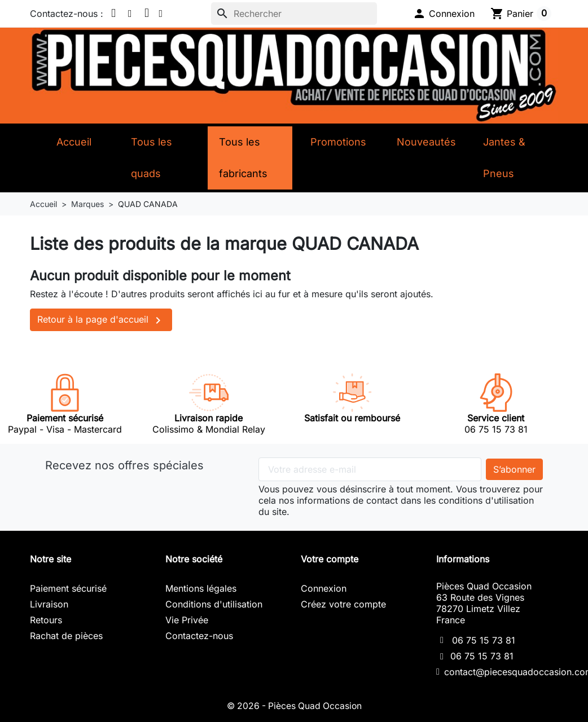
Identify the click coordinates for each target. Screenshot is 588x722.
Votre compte (330, 559)
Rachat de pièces (66, 636)
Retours (46, 620)
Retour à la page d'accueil (101, 320)
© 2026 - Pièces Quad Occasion (294, 706)
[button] (444, 14)
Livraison (49, 604)
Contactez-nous (199, 636)
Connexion (324, 588)
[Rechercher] (294, 14)
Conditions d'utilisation (214, 604)
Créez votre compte (343, 604)
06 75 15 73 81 (484, 640)
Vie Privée (187, 620)
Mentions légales (201, 588)
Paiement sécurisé (68, 588)
